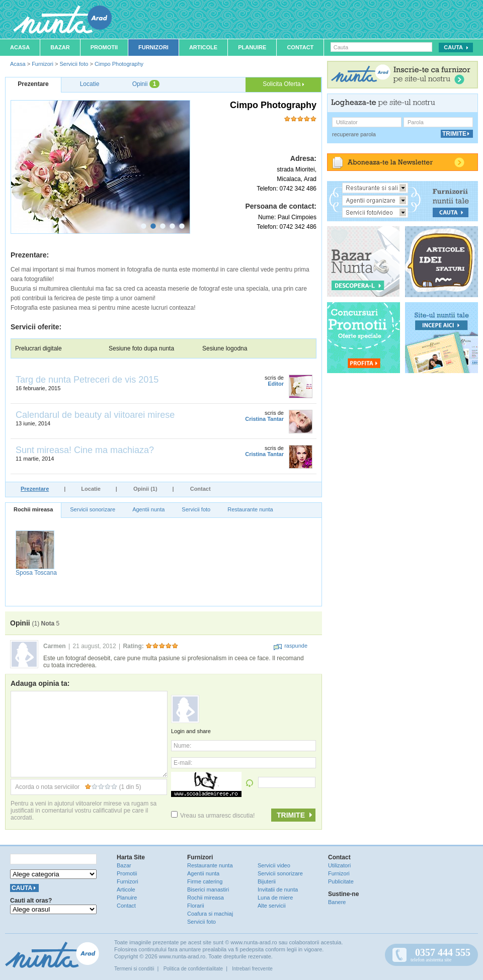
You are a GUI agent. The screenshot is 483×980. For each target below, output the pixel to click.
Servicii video (274, 865)
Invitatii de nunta (278, 889)
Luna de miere (275, 898)
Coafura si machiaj (210, 914)
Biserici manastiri (208, 889)
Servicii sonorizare (93, 509)
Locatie (91, 489)
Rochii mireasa (33, 509)
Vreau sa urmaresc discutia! (213, 816)
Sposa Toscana (36, 573)
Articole (203, 47)
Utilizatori (339, 865)
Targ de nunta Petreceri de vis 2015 (87, 380)
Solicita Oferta (283, 84)
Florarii (196, 906)
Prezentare (35, 489)
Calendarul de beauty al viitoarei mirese (95, 415)
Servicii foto (74, 64)
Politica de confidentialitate (193, 969)
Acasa (20, 47)
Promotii (104, 47)
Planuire (252, 47)
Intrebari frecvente (252, 969)
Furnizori (153, 47)
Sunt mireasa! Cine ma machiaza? (85, 450)
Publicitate (341, 881)
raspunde (291, 646)
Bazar (60, 47)
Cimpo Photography (119, 64)
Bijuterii (267, 881)
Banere (337, 902)
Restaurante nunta (250, 509)
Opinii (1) (145, 489)
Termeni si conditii (134, 969)
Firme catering (205, 881)
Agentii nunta (148, 509)
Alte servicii (272, 906)
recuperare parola (354, 134)
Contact (300, 47)
